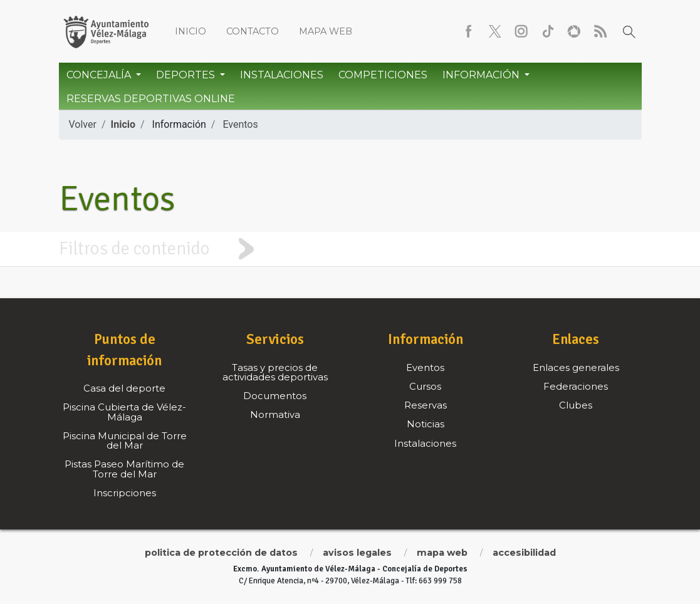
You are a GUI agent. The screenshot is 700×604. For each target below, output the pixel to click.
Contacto (253, 31)
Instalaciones (282, 75)
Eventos (240, 124)
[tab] (350, 249)
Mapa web (326, 31)
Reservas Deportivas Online (151, 99)
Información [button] (482, 75)
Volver (83, 124)
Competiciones (383, 75)
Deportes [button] (187, 75)
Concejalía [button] (100, 75)
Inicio (191, 31)
